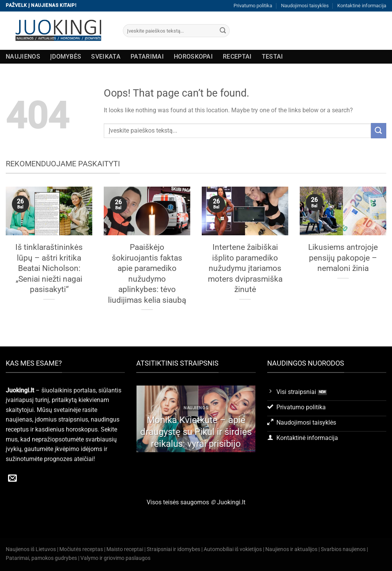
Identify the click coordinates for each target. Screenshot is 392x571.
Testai (273, 57)
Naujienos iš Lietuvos (31, 549)
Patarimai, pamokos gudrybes (41, 558)
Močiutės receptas (81, 549)
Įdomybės (66, 57)
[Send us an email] (12, 479)
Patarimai (147, 57)
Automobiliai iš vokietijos (233, 549)
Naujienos (23, 57)
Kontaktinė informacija (362, 6)
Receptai (237, 57)
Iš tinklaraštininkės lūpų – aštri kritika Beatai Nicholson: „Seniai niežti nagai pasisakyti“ (49, 268)
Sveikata (106, 57)
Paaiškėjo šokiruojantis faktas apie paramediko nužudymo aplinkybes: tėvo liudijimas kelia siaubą (147, 273)
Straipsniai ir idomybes (173, 549)
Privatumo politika (253, 6)
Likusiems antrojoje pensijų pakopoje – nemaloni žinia (343, 258)
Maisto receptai (125, 549)
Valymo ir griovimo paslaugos (115, 558)
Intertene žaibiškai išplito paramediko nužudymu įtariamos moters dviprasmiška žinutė (245, 268)
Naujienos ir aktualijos (291, 549)
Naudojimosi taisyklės (305, 6)
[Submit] (223, 31)
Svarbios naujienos (343, 549)
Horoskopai (193, 57)
